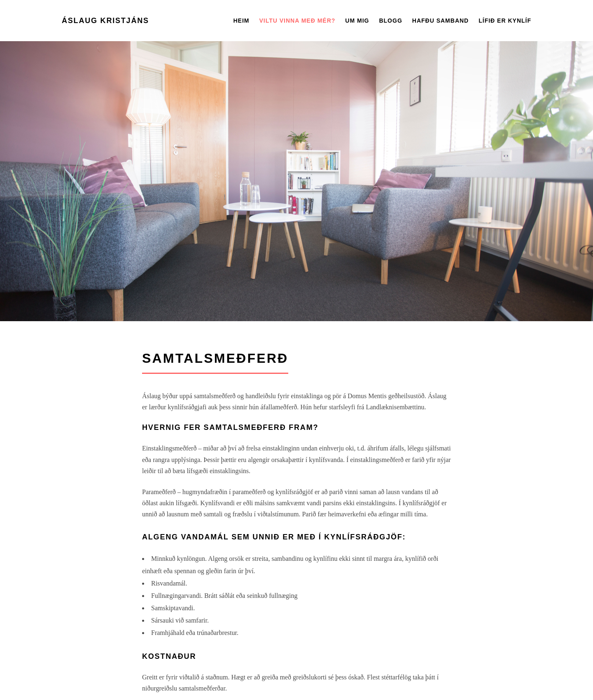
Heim (241, 21)
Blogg (390, 21)
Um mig (357, 21)
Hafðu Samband (440, 21)
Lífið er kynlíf (505, 21)
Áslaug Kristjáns (105, 21)
